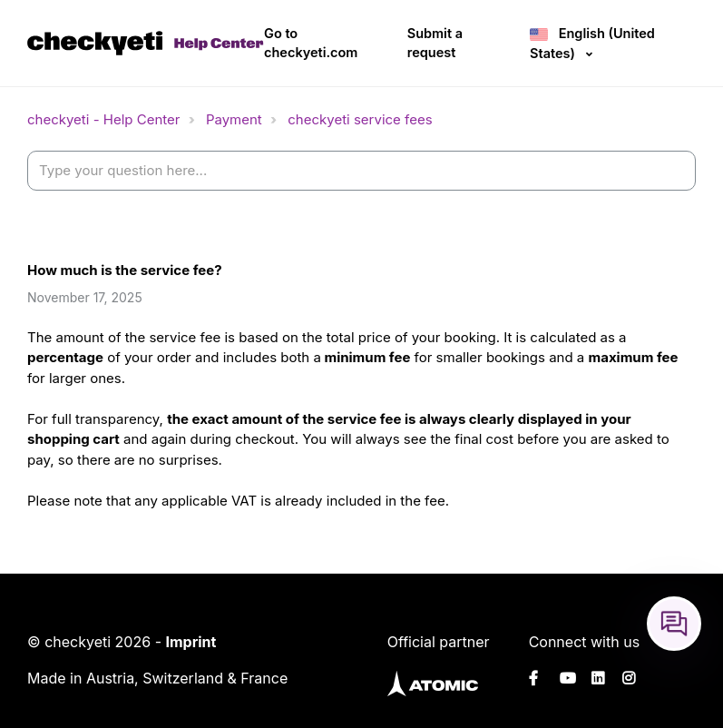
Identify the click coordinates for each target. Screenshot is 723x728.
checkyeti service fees (360, 119)
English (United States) (592, 43)
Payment (234, 119)
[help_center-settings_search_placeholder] (361, 171)
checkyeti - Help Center (103, 119)
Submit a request (435, 43)
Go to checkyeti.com (311, 43)
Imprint (191, 642)
